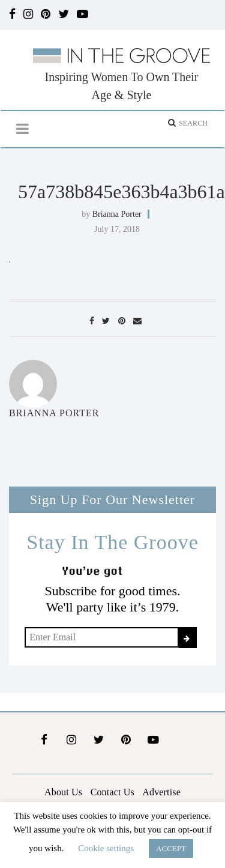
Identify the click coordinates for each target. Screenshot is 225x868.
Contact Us (112, 792)
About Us (63, 792)
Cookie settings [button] (106, 848)
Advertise (161, 792)
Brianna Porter (117, 214)
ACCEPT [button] (171, 848)
